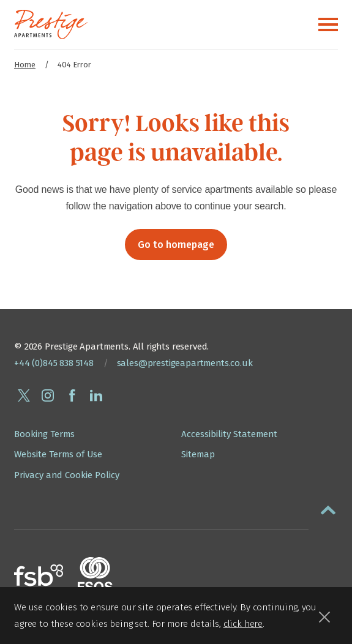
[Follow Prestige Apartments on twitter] (24, 395)
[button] (328, 507)
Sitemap (198, 454)
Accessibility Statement (229, 434)
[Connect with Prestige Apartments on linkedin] (96, 395)
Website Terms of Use (58, 454)
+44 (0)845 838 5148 (54, 363)
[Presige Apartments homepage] (51, 24)
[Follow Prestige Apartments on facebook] (72, 395)
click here (243, 624)
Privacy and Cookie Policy (67, 475)
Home (25, 65)
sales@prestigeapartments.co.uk (185, 363)
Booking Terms (44, 434)
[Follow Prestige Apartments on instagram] (48, 395)
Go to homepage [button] (176, 245)
